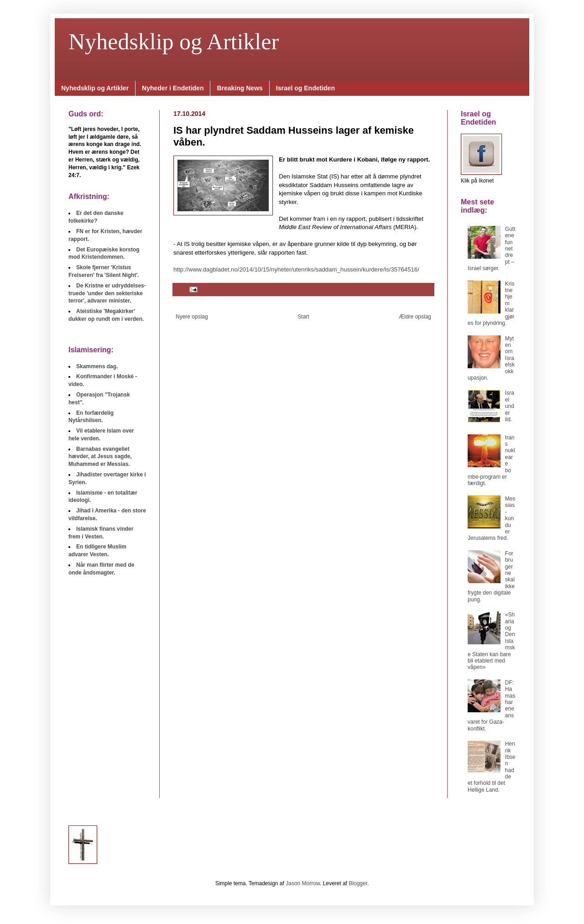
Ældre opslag (415, 317)
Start (303, 317)
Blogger (358, 883)
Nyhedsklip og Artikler (174, 42)
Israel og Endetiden (305, 88)
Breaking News (240, 88)
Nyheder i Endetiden (173, 88)
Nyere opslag (192, 317)
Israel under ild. (510, 406)
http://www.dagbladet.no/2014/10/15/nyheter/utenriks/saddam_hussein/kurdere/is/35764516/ (296, 269)
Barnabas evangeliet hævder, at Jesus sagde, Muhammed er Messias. (100, 457)
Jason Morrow (303, 883)
